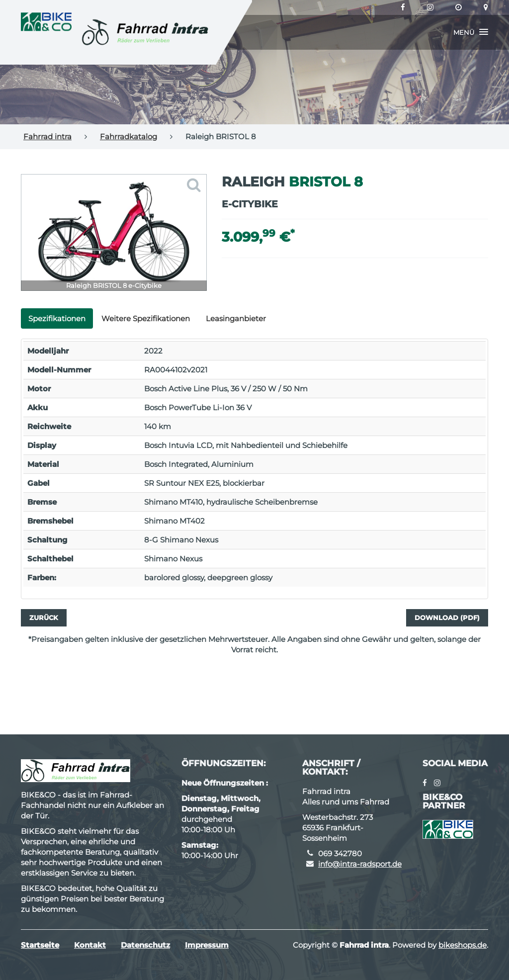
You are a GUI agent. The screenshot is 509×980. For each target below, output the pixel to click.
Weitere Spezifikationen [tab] (146, 318)
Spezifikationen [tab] (57, 318)
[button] (471, 32)
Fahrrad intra (47, 136)
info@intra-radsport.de (360, 864)
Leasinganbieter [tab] (236, 318)
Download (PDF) (447, 618)
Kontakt (90, 945)
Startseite (40, 945)
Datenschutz (145, 945)
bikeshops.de (463, 945)
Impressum (207, 945)
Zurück (44, 618)
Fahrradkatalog (128, 136)
